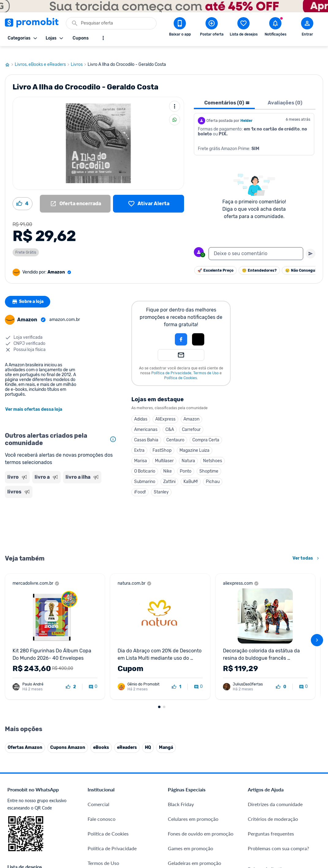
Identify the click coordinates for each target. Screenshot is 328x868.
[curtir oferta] (71, 678)
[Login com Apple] (198, 331)
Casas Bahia (146, 431)
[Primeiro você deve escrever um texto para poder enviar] (311, 245)
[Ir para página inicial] (10, 56)
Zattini (169, 473)
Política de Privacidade (171, 364)
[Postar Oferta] (212, 28)
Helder (247, 112)
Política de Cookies (181, 369)
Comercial (98, 796)
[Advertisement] (62, 517)
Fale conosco (102, 810)
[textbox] (256, 245)
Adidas (141, 411)
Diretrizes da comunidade (275, 796)
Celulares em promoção (193, 810)
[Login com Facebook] (181, 331)
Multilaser (164, 452)
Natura (188, 452)
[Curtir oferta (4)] (23, 195)
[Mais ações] (175, 98)
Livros (79, 56)
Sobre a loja (28, 293)
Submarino (145, 473)
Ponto (186, 463)
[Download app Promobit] (180, 28)
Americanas (146, 421)
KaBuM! (191, 473)
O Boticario (145, 463)
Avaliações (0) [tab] (285, 94)
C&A (170, 421)
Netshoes (213, 452)
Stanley (161, 483)
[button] (160, 331)
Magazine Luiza (194, 442)
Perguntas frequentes (271, 825)
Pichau (213, 473)
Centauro (175, 431)
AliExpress (165, 411)
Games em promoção (190, 840)
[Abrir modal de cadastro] (307, 28)
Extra (139, 442)
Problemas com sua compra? (278, 840)
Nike (168, 463)
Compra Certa (206, 431)
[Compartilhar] (175, 111)
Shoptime (209, 463)
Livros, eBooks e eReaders (43, 56)
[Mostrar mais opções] (103, 38)
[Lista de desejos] (149, 195)
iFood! (140, 483)
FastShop (162, 442)
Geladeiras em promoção (194, 854)
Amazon (191, 411)
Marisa (141, 452)
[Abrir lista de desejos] (243, 28)
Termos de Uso (206, 364)
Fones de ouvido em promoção (201, 825)
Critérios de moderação (273, 810)
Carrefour (191, 421)
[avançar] (317, 632)
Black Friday (181, 796)
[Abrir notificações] (275, 28)
